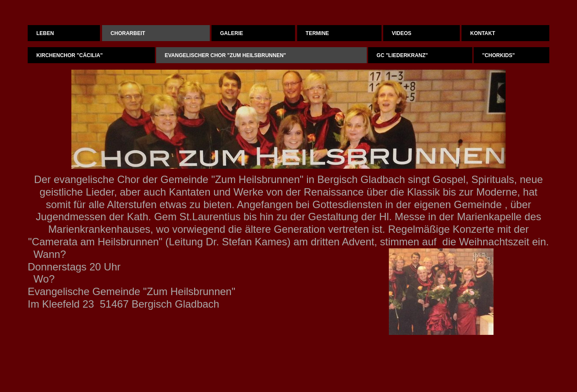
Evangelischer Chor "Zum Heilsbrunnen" (226, 55)
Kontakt (483, 33)
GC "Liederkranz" (402, 55)
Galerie (232, 33)
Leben (45, 33)
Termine (317, 33)
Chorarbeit (128, 33)
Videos (402, 33)
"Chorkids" (498, 55)
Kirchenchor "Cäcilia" (69, 55)
